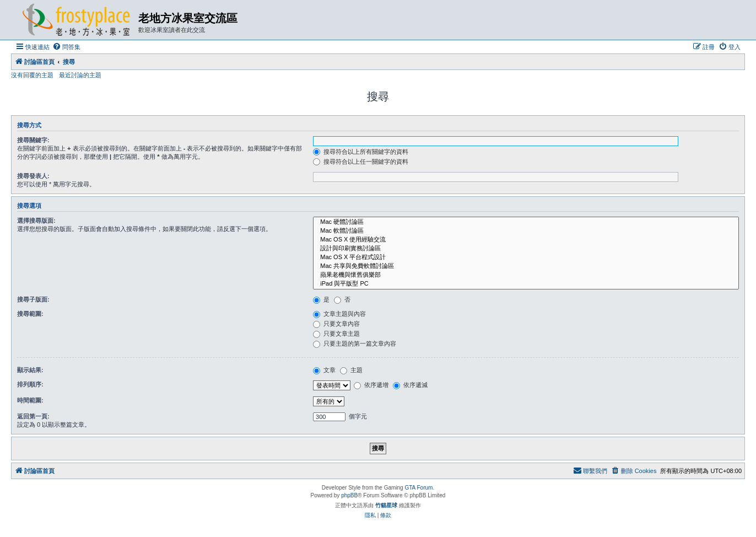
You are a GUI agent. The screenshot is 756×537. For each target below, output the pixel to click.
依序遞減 (410, 385)
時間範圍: (30, 400)
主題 (351, 370)
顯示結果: (30, 370)
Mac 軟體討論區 (526, 231)
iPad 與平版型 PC (526, 284)
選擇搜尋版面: (36, 221)
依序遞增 (371, 385)
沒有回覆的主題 (32, 75)
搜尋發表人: (33, 176)
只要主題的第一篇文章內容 (355, 343)
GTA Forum (418, 488)
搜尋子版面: (33, 299)
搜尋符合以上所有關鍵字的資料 (361, 152)
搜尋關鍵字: (33, 140)
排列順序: (30, 384)
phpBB (349, 495)
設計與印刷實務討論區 (526, 249)
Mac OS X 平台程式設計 (526, 257)
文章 (324, 370)
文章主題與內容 (339, 314)
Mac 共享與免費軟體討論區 (526, 266)
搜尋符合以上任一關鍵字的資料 (361, 162)
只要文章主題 (336, 334)
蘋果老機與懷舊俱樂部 (526, 275)
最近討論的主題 (80, 75)
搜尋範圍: (30, 314)
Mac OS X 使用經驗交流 (526, 240)
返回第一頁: (33, 416)
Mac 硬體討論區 (526, 222)
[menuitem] (66, 47)
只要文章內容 (336, 324)
